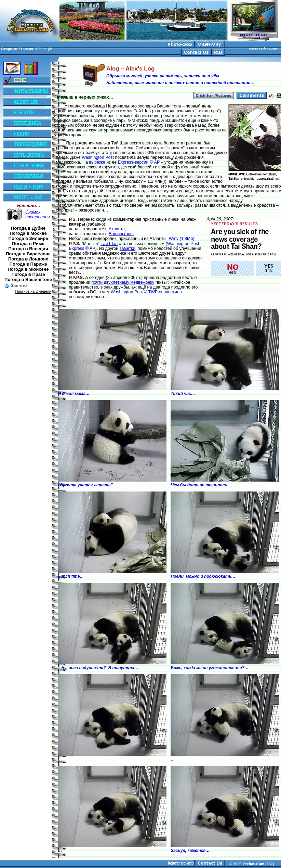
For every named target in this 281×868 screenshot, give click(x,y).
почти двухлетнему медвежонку (123, 282)
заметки (128, 248)
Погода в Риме (28, 244)
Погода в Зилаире (28, 238)
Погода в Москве (28, 233)
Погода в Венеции (28, 249)
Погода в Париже (28, 264)
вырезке (97, 162)
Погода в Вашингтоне (28, 279)
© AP (155, 162)
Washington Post (98, 157)
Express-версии (133, 162)
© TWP (151, 292)
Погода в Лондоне (28, 259)
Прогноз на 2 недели (33, 291)
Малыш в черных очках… (85, 97)
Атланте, (117, 229)
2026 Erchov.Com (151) (254, 864)
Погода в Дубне (28, 228)
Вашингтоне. (121, 234)
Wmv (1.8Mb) (182, 239)
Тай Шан (109, 244)
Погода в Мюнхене (28, 269)
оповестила (170, 292)
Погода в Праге (28, 274)
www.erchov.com (264, 49)
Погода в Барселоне (28, 254)
